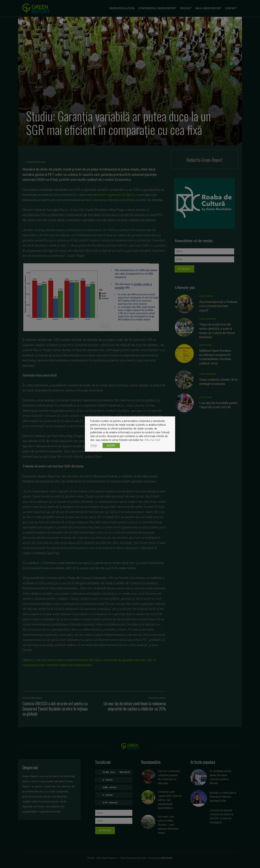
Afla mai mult (152, 440)
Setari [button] (94, 445)
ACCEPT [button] (111, 445)
